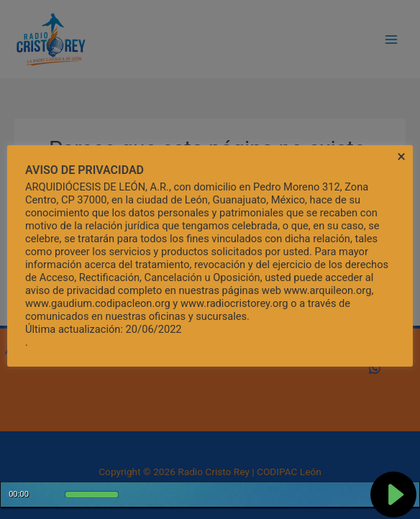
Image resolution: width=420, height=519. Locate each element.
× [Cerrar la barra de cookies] (401, 157)
